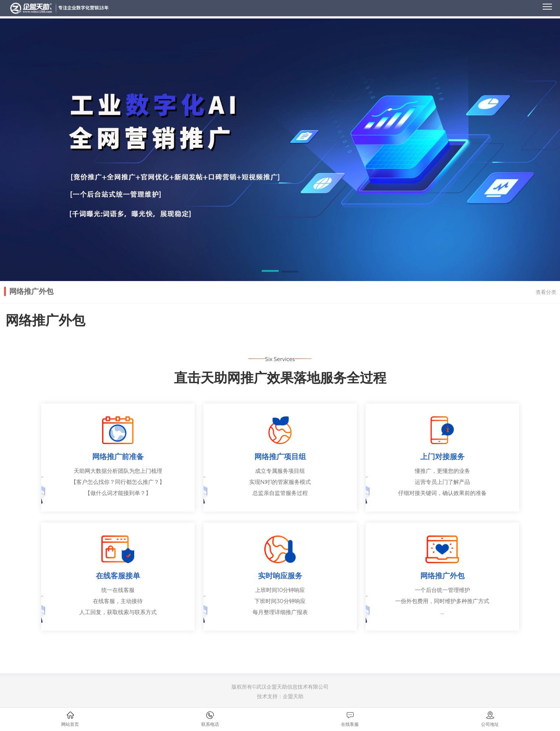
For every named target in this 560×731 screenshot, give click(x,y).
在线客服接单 (118, 576)
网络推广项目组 (280, 457)
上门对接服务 (442, 457)
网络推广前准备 (118, 457)
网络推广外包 (442, 576)
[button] (270, 272)
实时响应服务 (280, 576)
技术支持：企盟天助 (280, 697)
